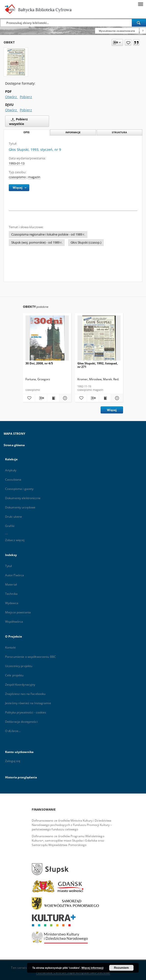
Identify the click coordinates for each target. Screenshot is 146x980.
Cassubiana (13, 480)
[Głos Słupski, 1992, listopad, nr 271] (99, 339)
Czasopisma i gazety (19, 489)
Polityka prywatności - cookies (26, 712)
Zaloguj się (13, 761)
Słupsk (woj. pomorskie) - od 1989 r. (37, 242)
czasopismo (17, 177)
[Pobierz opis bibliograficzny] (41, 398)
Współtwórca (14, 622)
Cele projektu (14, 675)
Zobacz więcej (15, 540)
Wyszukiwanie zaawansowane (117, 31)
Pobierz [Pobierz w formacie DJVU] (26, 110)
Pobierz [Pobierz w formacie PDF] (26, 97)
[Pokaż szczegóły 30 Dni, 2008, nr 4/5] (65, 398)
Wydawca (12, 603)
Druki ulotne (14, 517)
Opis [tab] (26, 132)
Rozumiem (121, 968)
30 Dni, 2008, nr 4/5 (39, 363)
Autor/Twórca (15, 575)
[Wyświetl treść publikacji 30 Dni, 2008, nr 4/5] (53, 398)
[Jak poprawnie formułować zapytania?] (143, 31)
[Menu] (140, 4)
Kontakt (10, 647)
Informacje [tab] (73, 132)
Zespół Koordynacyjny (20, 685)
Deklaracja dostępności (21, 722)
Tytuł (9, 566)
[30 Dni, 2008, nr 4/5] (47, 339)
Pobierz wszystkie (18, 121)
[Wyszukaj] (139, 23)
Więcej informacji (93, 968)
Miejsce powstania (18, 612)
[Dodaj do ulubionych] (128, 42)
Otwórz (11, 97)
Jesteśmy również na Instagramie (28, 703)
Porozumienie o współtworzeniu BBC (31, 657)
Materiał (11, 584)
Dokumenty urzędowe (20, 507)
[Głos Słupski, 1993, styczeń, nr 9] (16, 62)
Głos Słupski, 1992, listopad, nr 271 (98, 365)
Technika (11, 594)
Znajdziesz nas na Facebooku (25, 694)
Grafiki (10, 526)
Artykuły (11, 470)
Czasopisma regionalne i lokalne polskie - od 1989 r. (48, 234)
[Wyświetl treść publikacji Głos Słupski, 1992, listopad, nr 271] (105, 398)
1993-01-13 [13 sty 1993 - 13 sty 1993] (17, 163)
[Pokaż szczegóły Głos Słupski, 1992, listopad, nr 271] (116, 398)
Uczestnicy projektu (19, 666)
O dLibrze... (13, 731)
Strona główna (14, 445)
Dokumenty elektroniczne (23, 498)
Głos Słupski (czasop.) (86, 242)
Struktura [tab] (119, 132)
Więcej (112, 410)
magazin (34, 177)
